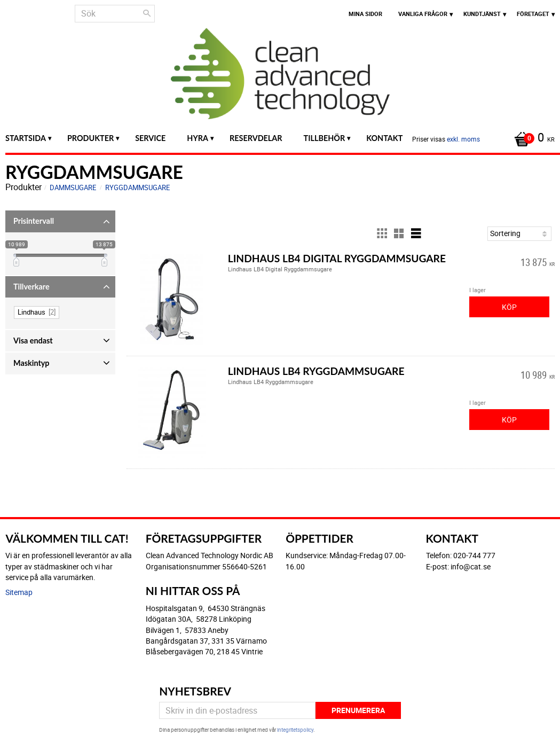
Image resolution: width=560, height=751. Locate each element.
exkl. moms (463, 139)
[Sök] (147, 13)
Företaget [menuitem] (533, 14)
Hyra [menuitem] (198, 138)
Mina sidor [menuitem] (365, 14)
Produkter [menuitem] (90, 138)
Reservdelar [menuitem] (256, 138)
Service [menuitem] (150, 138)
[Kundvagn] (532, 138)
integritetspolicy (295, 730)
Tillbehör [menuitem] (325, 138)
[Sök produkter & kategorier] (115, 14)
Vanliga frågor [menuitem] (423, 14)
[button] (60, 221)
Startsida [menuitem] (26, 138)
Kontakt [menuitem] (384, 138)
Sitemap (19, 592)
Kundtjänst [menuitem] (482, 14)
